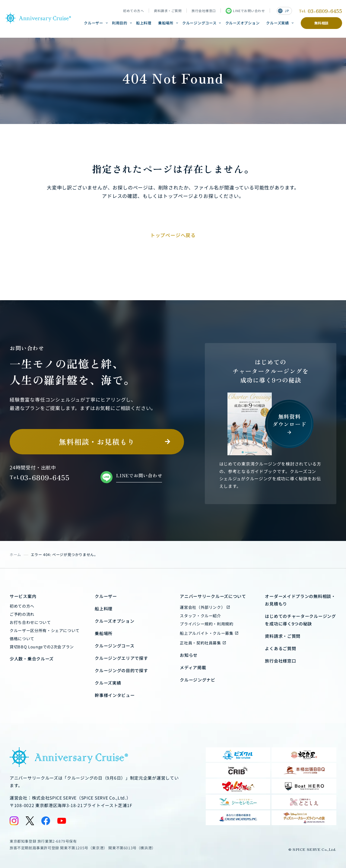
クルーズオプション (243, 23)
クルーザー (94, 23)
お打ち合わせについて (30, 622)
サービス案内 (23, 596)
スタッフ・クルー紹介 (200, 616)
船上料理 (144, 23)
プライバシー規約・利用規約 (206, 624)
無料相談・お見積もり (97, 442)
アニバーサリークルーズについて (213, 596)
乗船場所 (166, 23)
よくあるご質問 (280, 648)
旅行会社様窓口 (204, 11)
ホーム (15, 554)
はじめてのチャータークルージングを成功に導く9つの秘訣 (300, 620)
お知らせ (189, 655)
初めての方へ (133, 11)
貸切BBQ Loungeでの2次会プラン (42, 647)
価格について (22, 639)
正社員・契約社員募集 (200, 643)
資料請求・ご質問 (168, 11)
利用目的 (120, 23)
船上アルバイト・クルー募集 (206, 633)
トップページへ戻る (173, 235)
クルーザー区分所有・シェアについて (45, 630)
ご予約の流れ (22, 614)
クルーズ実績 (277, 23)
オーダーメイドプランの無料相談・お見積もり (300, 600)
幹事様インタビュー (115, 695)
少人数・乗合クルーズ (32, 659)
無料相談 (321, 23)
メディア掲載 (193, 667)
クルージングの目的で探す (121, 670)
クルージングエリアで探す (121, 658)
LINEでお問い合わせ (245, 11)
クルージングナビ (198, 680)
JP (283, 11)
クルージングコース (199, 23)
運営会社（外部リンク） (202, 607)
